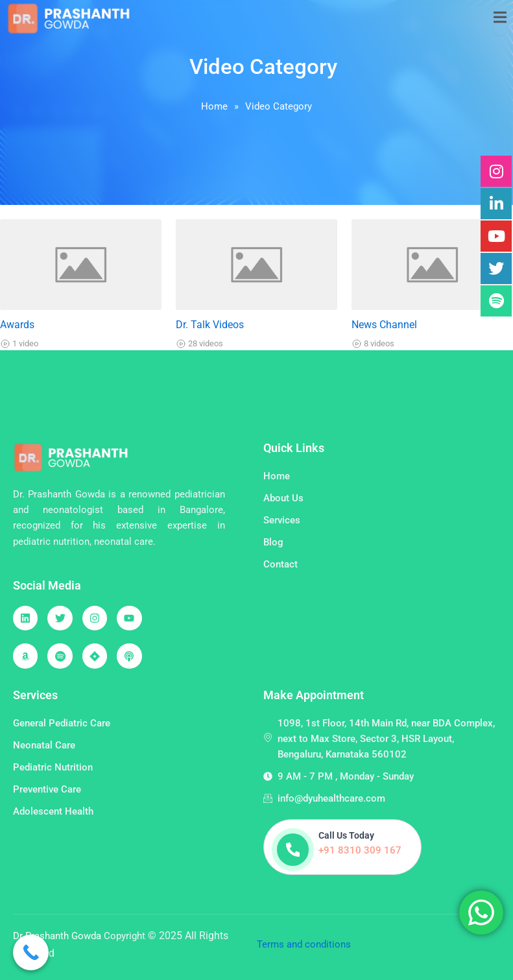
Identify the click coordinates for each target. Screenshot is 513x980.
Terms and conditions (304, 944)
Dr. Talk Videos (210, 325)
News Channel (384, 325)
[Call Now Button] (31, 952)
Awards (17, 325)
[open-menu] (500, 18)
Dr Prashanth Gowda (58, 936)
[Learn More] (343, 847)
